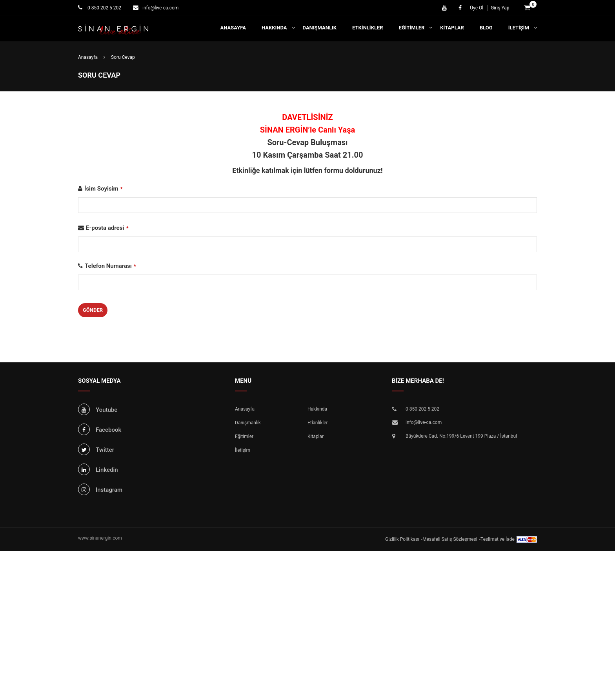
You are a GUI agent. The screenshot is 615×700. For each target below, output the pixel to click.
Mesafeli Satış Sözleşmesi (450, 539)
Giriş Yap (500, 8)
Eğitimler (412, 28)
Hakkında (274, 28)
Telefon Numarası (110, 266)
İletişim (519, 28)
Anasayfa (233, 28)
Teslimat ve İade (498, 539)
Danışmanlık (320, 28)
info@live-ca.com (160, 8)
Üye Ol (477, 8)
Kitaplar (452, 28)
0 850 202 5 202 (104, 8)
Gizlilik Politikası (402, 539)
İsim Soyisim (104, 189)
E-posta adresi (107, 228)
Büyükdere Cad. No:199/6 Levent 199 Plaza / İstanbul (461, 436)
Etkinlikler (368, 28)
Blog (486, 28)
